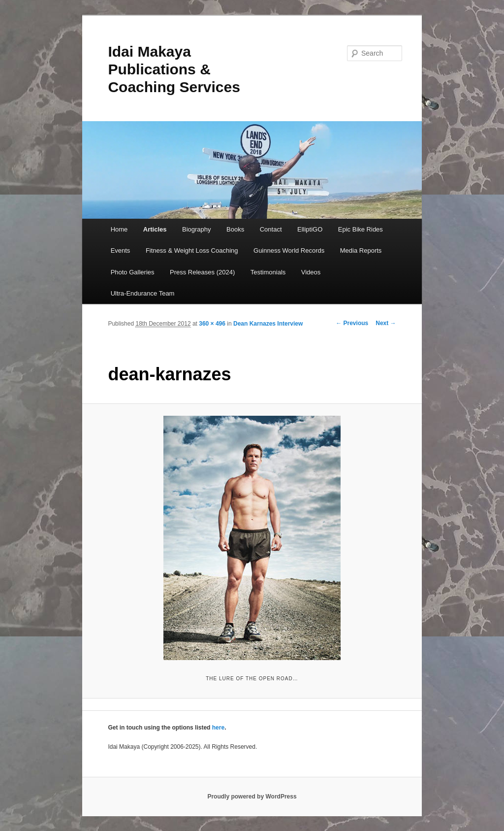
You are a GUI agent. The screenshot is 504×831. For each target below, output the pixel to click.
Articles (155, 229)
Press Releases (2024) (202, 272)
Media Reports (361, 250)
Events (121, 250)
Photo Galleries (133, 272)
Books (235, 229)
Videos (311, 272)
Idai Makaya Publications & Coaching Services (174, 69)
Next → (386, 323)
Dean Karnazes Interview (268, 324)
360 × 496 (212, 324)
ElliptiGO (310, 229)
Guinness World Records (289, 250)
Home (119, 229)
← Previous (352, 323)
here (218, 728)
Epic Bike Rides (361, 229)
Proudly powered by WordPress (252, 797)
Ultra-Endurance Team (143, 293)
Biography (197, 229)
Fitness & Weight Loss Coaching (192, 250)
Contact (271, 229)
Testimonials (268, 272)
